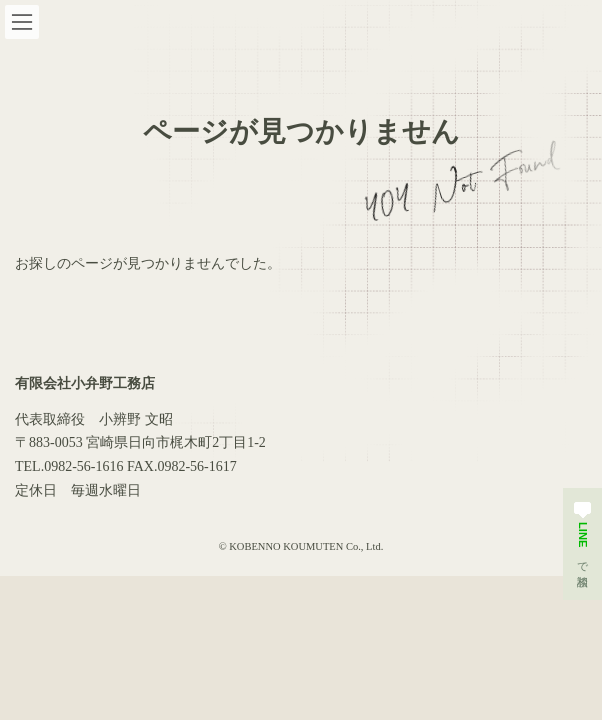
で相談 (582, 534)
